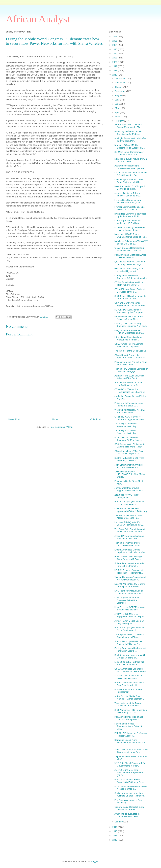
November (120, 83)
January (119, 822)
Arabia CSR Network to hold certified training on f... (128, 384)
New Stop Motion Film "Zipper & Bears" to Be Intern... (130, 188)
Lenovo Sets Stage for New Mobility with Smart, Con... (128, 201)
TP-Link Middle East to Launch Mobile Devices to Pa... (129, 517)
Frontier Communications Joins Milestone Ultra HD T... (129, 208)
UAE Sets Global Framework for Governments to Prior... (130, 764)
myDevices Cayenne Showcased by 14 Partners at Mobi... (130, 215)
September (121, 91)
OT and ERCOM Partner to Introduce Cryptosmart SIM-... (130, 418)
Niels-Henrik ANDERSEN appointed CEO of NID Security (131, 510)
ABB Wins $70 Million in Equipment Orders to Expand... (131, 615)
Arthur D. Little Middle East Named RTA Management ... (129, 698)
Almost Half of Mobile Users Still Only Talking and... (130, 622)
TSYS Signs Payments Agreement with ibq (125, 425)
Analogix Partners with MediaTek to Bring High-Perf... (130, 140)
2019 (115, 66)
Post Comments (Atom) (61, 427)
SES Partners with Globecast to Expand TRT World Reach (130, 446)
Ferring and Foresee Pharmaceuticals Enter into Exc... (129, 726)
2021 (115, 58)
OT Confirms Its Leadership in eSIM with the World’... (129, 284)
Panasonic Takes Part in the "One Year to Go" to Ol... (131, 363)
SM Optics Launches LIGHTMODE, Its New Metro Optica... (129, 474)
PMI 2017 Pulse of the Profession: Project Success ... (131, 734)
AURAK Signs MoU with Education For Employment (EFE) (129, 773)
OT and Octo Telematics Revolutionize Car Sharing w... (130, 391)
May (117, 108)
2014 (115, 836)
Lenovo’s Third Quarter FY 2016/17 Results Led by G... (129, 524)
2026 (115, 37)
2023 (115, 49)
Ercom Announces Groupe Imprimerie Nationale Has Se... (130, 551)
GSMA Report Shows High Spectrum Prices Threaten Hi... (131, 356)
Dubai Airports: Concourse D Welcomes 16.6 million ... (128, 222)
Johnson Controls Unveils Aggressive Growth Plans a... (130, 489)
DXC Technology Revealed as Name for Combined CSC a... (130, 592)
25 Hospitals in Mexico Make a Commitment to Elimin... (129, 636)
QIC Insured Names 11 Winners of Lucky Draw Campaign (130, 263)
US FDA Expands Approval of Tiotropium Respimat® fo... (129, 571)
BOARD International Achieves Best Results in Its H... (129, 684)
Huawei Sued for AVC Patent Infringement (128, 691)
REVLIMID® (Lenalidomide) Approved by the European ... (130, 311)
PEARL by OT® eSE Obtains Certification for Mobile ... (128, 133)
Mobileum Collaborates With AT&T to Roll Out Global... (131, 242)
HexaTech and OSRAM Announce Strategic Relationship (131, 609)
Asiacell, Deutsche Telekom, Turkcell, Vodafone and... (128, 195)
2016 (115, 827)
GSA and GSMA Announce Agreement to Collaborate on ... (131, 304)
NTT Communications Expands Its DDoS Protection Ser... (131, 174)
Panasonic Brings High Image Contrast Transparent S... (129, 718)
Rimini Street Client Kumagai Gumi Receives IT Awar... (128, 558)
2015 (115, 831)
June (118, 104)
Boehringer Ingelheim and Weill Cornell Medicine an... (129, 656)
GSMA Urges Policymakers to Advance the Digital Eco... (129, 345)
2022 (115, 54)
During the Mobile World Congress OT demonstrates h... (131, 277)
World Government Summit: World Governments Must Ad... (131, 751)
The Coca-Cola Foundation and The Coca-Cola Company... (130, 530)
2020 (115, 62)
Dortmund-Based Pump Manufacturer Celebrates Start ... (130, 743)
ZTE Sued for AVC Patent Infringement (127, 496)
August (119, 95)
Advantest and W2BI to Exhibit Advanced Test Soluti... (129, 377)
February (120, 121)
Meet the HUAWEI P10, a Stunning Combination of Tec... (130, 236)
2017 (115, 75)
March (118, 117)
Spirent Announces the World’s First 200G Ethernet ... (129, 565)
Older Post (96, 419)
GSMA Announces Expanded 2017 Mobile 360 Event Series (130, 670)
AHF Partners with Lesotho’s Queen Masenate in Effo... (128, 126)
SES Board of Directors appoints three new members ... (130, 297)
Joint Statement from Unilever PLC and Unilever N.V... (129, 466)
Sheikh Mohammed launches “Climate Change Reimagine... (130, 795)
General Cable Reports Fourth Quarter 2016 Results (129, 808)
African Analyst (38, 19)
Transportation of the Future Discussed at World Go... (128, 704)
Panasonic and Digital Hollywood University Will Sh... (130, 256)
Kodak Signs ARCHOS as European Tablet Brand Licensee (127, 600)
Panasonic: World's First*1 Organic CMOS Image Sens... (130, 781)
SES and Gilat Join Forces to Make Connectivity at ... (128, 677)
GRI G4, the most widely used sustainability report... (129, 270)
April (118, 112)
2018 (115, 70)
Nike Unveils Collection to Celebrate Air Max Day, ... (128, 439)
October (119, 87)
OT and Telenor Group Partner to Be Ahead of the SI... (130, 290)
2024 (115, 45)
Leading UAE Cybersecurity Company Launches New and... (131, 325)
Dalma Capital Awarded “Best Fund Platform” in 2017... (129, 181)
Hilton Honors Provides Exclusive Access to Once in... (130, 788)
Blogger (94, 861)
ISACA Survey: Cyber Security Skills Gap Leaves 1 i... (129, 503)
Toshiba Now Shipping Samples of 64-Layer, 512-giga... (131, 370)
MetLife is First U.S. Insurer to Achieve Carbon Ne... (129, 318)
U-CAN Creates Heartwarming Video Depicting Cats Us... (129, 249)
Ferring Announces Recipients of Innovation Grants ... (130, 650)
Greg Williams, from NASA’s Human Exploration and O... (129, 332)
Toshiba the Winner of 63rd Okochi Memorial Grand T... (129, 544)
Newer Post (14, 419)
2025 (115, 41)
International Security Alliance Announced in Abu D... (129, 338)
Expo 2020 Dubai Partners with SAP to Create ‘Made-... (129, 663)
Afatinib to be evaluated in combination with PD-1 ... (128, 815)
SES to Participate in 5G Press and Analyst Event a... (129, 459)
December (120, 78)
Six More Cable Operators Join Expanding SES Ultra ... (129, 153)
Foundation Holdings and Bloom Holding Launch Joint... (130, 229)
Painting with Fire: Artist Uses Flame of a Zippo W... (129, 404)
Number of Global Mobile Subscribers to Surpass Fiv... (129, 146)
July (117, 100)
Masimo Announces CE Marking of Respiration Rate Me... (130, 585)
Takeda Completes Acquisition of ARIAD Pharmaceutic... (130, 578)
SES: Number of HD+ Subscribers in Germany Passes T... (131, 711)
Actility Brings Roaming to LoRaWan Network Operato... (130, 167)
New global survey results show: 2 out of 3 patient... (131, 160)
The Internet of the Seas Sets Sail (131, 351)
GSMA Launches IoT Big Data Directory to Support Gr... (129, 452)
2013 (115, 840)
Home (55, 419)
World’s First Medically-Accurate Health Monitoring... (130, 411)
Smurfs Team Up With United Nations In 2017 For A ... (128, 643)
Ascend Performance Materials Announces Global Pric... (129, 537)
